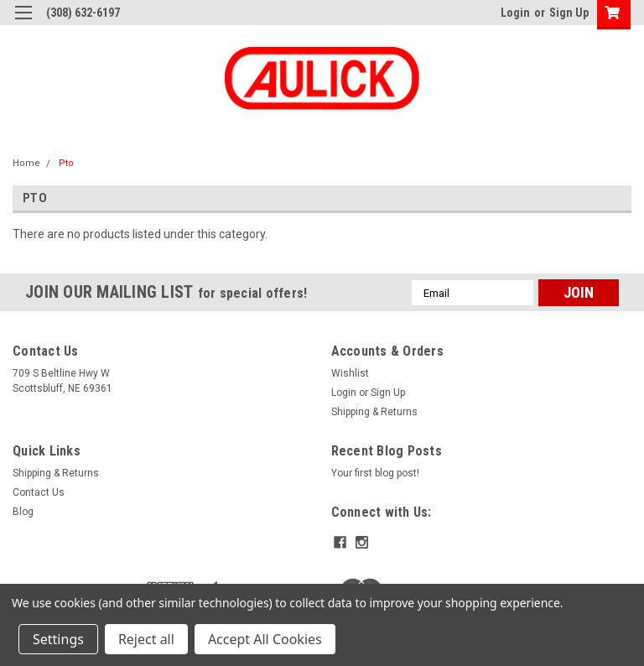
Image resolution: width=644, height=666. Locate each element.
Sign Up (569, 13)
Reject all (146, 639)
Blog (23, 512)
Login (515, 13)
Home (26, 163)
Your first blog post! (375, 473)
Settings (58, 639)
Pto (66, 163)
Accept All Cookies (265, 639)
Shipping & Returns (374, 412)
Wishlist (350, 373)
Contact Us (39, 492)
